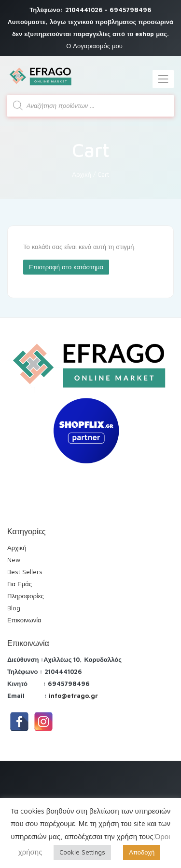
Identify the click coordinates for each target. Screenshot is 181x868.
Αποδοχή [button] (142, 852)
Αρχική (82, 174)
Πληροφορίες (26, 596)
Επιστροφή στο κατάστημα (66, 267)
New (14, 560)
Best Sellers (25, 572)
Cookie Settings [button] (82, 852)
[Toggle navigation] (163, 79)
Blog (14, 608)
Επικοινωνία (24, 620)
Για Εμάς (20, 584)
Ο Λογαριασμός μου (94, 46)
